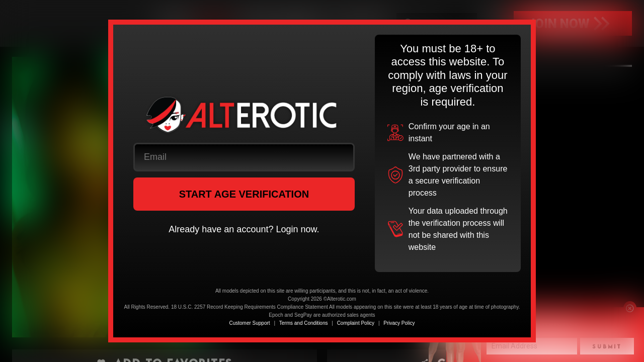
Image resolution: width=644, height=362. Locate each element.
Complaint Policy (356, 323)
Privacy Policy (399, 323)
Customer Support (249, 323)
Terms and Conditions (304, 323)
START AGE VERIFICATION (244, 194)
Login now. (297, 229)
